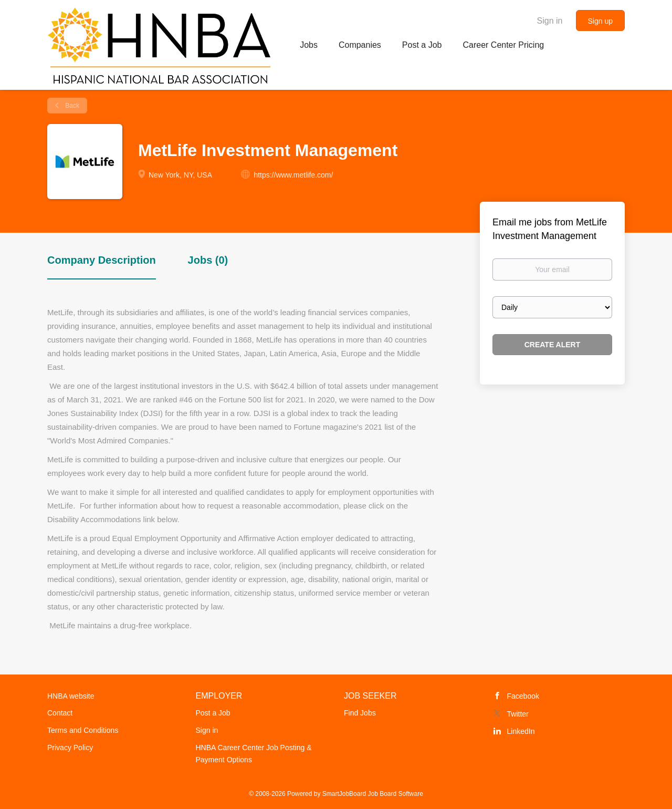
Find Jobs (360, 713)
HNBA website (71, 696)
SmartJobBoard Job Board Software (373, 794)
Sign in (550, 21)
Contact (60, 713)
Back (71, 106)
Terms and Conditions (83, 730)
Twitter (518, 714)
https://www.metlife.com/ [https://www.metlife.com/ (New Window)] (293, 175)
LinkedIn (521, 731)
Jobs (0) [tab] (208, 260)
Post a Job (213, 713)
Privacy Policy (70, 748)
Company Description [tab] (102, 260)
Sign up (600, 21)
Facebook (523, 696)
